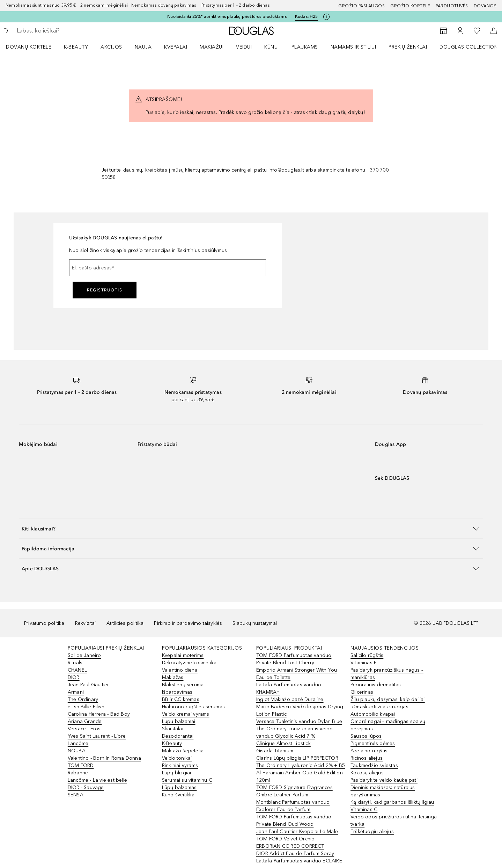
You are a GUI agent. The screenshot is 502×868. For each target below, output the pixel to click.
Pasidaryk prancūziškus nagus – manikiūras (387, 674)
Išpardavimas (177, 692)
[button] (251, 529)
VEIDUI (244, 47)
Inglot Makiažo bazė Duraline (290, 699)
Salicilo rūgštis (367, 655)
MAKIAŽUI (212, 47)
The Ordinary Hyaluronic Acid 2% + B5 (301, 765)
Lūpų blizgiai (177, 773)
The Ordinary (83, 699)
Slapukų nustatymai (255, 623)
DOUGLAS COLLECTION (469, 47)
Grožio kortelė (410, 6)
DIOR (74, 677)
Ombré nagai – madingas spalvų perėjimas (388, 725)
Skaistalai (173, 729)
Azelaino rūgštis (369, 751)
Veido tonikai (177, 758)
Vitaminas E (364, 663)
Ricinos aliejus (367, 758)
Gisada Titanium (275, 751)
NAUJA (143, 47)
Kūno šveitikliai (179, 795)
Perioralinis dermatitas (376, 685)
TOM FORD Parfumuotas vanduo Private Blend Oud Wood (294, 820)
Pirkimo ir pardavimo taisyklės (188, 623)
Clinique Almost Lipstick (283, 743)
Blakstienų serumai (183, 685)
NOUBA (77, 751)
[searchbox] (68, 31)
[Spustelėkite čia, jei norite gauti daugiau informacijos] (326, 17)
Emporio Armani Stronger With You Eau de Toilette (297, 674)
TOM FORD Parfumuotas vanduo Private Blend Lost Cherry (294, 659)
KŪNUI (272, 47)
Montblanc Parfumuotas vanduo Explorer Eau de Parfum (293, 806)
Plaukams (305, 47)
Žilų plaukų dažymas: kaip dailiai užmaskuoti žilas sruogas (388, 703)
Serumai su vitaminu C (187, 780)
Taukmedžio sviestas (374, 765)
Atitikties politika (125, 623)
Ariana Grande (85, 721)
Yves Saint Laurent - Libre (97, 736)
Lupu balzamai (179, 721)
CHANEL (77, 670)
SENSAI (76, 795)
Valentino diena (180, 670)
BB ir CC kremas (181, 699)
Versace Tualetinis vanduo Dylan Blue (299, 721)
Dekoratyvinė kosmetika (189, 663)
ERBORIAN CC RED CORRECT (290, 846)
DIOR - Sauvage (86, 787)
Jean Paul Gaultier (88, 685)
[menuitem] (33, 47)
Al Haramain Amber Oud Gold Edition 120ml (300, 776)
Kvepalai (176, 47)
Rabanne (78, 773)
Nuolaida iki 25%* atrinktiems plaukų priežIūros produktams (227, 16)
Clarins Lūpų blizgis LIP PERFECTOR (297, 758)
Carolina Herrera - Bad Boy (99, 714)
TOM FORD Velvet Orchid (285, 839)
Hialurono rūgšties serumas (193, 707)
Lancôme (78, 743)
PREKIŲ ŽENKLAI (408, 47)
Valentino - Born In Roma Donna (104, 758)
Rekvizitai (86, 623)
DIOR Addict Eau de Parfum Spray (295, 853)
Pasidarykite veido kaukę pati (384, 780)
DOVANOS (485, 6)
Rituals (75, 663)
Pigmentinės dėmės (373, 743)
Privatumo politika (44, 623)
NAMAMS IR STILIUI (353, 47)
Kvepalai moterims (183, 655)
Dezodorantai (178, 736)
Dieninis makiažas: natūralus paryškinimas (383, 791)
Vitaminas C (364, 809)
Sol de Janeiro (84, 655)
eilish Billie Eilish (86, 707)
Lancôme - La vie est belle (97, 780)
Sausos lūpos (366, 736)
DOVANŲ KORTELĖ (29, 47)
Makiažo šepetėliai (183, 751)
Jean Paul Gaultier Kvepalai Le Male (297, 831)
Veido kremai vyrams (186, 714)
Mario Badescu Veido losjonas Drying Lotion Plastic (300, 710)
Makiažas (173, 677)
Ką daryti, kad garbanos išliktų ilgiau (392, 802)
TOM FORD (81, 765)
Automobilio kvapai (373, 714)
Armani (76, 692)
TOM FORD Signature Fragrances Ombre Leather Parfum (294, 791)
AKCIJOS (111, 47)
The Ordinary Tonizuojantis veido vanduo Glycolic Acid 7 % (294, 732)
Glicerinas (362, 692)
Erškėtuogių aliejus (372, 831)
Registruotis (105, 290)
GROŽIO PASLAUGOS (361, 6)
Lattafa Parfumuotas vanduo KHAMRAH (289, 688)
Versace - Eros (84, 729)
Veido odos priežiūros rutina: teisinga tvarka (394, 820)
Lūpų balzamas (179, 787)
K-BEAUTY (76, 47)
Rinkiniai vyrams (180, 765)
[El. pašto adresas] (168, 268)
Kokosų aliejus (367, 773)
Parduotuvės (452, 6)
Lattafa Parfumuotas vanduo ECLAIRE (299, 861)
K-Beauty (172, 743)
